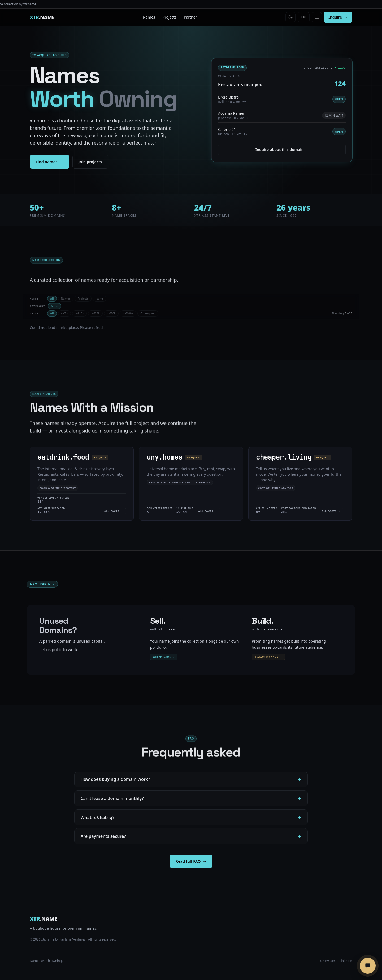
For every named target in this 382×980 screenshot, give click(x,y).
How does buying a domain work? (115, 779)
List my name (164, 657)
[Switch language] (304, 17)
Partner (190, 17)
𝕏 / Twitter (327, 961)
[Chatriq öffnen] (368, 966)
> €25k (95, 313)
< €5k (65, 313)
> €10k (79, 313)
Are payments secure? (103, 836)
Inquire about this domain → (282, 150)
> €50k (111, 313)
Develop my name (268, 657)
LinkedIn (346, 961)
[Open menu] (317, 17)
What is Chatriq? (97, 817)
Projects (170, 17)
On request (148, 313)
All (52, 299)
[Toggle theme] (290, 17)
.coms (100, 299)
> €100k (128, 313)
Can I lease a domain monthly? (112, 798)
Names (149, 17)
